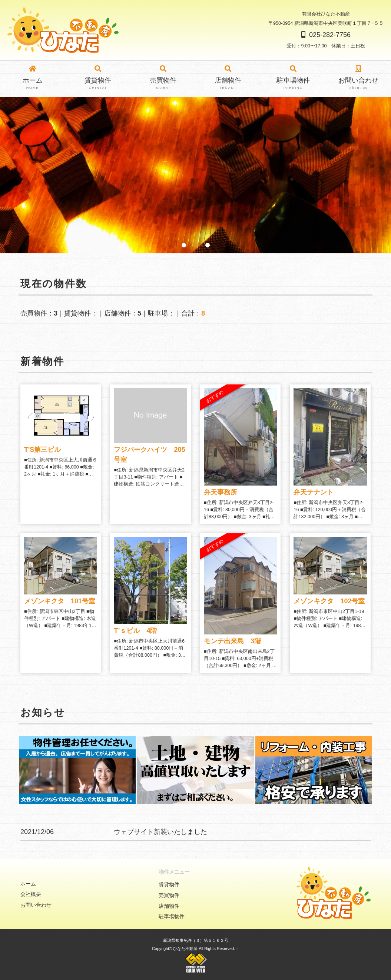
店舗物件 (228, 78)
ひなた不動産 (185, 949)
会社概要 (31, 894)
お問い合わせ (358, 78)
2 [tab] (196, 245)
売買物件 (163, 78)
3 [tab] (208, 245)
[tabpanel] (195, 175)
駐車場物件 (293, 78)
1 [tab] (184, 245)
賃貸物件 (98, 78)
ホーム (33, 78)
